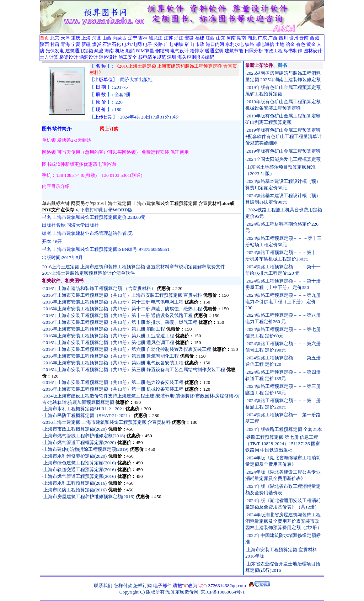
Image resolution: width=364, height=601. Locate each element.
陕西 (44, 44)
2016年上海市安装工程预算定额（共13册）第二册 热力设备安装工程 (113, 382)
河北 (97, 38)
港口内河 (215, 44)
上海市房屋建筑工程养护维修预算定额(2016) (89, 497)
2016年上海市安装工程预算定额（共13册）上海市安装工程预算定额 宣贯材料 (123, 295)
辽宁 (133, 38)
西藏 (315, 38)
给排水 (197, 51)
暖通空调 (214, 51)
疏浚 (99, 51)
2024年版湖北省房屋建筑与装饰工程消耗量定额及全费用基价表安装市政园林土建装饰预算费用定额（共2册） (283, 521)
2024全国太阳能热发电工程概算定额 (283, 159)
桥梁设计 (69, 57)
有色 (301, 44)
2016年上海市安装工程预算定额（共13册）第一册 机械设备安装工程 (113, 389)
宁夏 (76, 44)
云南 (304, 38)
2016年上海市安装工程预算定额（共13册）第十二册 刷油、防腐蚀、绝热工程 (123, 309)
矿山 (189, 44)
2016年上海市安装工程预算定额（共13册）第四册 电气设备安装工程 (113, 363)
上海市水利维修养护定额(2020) (75, 456)
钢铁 (179, 44)
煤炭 (97, 44)
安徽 (189, 38)
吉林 (143, 38)
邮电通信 (265, 44)
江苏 (168, 38)
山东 (221, 38)
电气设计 (180, 51)
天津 (65, 38)
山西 (107, 38)
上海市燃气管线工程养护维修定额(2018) (84, 436)
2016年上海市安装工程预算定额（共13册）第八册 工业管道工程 (109, 336)
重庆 (76, 38)
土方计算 (49, 57)
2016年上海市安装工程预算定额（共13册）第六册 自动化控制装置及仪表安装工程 (127, 349)
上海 (86, 38)
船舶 (130, 51)
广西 (273, 38)
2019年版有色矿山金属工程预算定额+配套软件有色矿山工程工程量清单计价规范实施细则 (284, 136)
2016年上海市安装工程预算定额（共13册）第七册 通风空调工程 (109, 342)
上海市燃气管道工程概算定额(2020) (80, 442)
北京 (55, 38)
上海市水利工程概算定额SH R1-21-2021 (84, 409)
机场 (120, 51)
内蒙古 (120, 38)
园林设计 (313, 51)
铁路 (250, 44)
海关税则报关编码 (196, 57)
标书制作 (293, 51)
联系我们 (103, 586)
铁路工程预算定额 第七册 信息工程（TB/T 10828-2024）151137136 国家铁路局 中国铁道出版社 (283, 444)
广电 (168, 44)
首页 (44, 38)
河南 (231, 38)
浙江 (179, 38)
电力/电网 (132, 44)
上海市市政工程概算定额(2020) (75, 429)
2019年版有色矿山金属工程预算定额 (283, 151)
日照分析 (254, 51)
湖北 (252, 38)
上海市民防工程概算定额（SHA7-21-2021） (88, 415)
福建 (200, 38)
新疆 (86, 44)
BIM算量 (145, 51)
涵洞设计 (89, 57)
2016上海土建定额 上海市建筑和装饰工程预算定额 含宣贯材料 (107, 422)
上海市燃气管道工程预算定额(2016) (80, 476)
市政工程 (273, 51)
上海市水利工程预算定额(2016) (75, 483)
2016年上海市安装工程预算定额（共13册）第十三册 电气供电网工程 (113, 302)
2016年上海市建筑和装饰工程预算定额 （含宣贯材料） (100, 288)
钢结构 (162, 51)
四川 (283, 38)
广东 (262, 38)
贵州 (294, 38)
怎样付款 (123, 586)
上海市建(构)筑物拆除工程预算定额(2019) (86, 449)
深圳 (172, 57)
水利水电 (235, 44)
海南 (109, 51)
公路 (158, 44)
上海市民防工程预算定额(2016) (75, 490)
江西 (210, 38)
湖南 (241, 38)
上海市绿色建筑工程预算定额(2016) (80, 463)
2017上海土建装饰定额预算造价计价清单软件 (88, 273)
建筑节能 (234, 51)
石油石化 (112, 44)
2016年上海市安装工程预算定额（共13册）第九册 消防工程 (104, 329)
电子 (148, 44)
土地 (280, 44)
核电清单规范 (152, 57)
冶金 (290, 44)
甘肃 (55, 44)
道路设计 (108, 57)
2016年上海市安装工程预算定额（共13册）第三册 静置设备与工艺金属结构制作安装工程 (134, 370)
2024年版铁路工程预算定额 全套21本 (284, 429)
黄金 (311, 44)
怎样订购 (143, 586)
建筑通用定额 (79, 51)
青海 (65, 44)
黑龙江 (156, 38)
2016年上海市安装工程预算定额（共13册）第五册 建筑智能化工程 (111, 356)
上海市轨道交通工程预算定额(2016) (80, 470)
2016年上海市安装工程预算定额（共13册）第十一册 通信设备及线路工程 (118, 315)
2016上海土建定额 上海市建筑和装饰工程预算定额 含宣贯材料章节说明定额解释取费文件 (133, 267)
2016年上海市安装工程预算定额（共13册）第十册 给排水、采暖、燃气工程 (120, 322)
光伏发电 (55, 51)
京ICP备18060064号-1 (223, 592)
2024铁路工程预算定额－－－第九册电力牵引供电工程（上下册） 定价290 (283, 301)
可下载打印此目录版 (104, 210)
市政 (200, 44)
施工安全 (128, 57)
